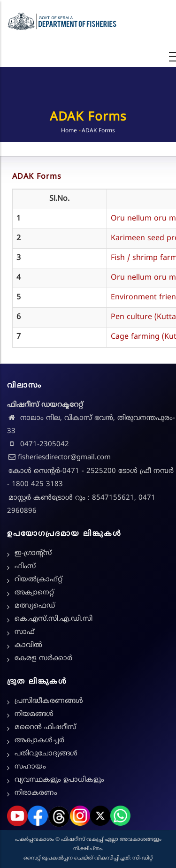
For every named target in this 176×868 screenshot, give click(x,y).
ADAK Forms (37, 177)
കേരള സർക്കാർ (43, 659)
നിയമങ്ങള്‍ (34, 714)
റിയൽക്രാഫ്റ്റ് (38, 580)
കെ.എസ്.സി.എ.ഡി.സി (54, 619)
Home (69, 131)
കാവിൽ (28, 645)
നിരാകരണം (36, 793)
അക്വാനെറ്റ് (34, 593)
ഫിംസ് (25, 567)
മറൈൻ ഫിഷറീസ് (45, 727)
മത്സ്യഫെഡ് (35, 606)
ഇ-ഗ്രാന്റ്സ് (33, 553)
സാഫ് (25, 632)
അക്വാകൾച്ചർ (39, 741)
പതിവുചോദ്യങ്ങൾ (46, 754)
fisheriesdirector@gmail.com (59, 458)
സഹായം (30, 767)
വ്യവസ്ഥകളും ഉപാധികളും (59, 780)
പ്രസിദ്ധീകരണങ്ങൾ (49, 701)
